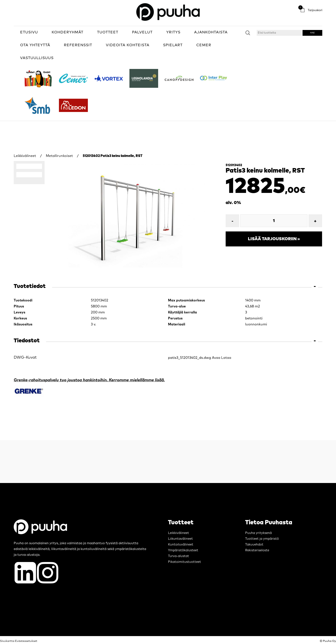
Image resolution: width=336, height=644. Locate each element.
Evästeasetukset (26, 641)
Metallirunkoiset (59, 156)
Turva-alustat (178, 556)
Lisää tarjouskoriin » (274, 239)
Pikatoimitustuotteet (184, 562)
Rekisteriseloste (257, 550)
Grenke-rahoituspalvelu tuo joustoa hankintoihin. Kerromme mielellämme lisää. (89, 380)
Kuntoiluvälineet (181, 545)
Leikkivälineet (25, 156)
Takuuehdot (254, 545)
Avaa (216, 358)
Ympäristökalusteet (183, 550)
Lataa (226, 358)
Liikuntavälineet (180, 539)
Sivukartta (7, 641)
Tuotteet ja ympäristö (262, 539)
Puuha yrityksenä (258, 533)
